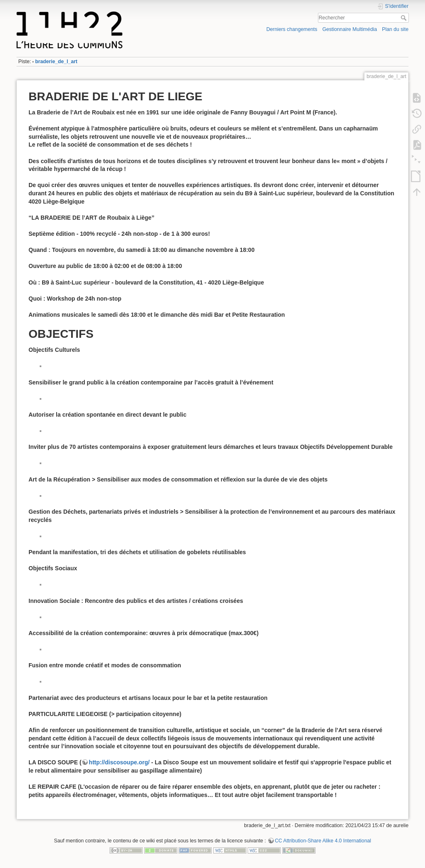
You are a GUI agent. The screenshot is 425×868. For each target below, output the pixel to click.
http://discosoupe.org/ (119, 762)
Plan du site (395, 29)
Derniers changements (292, 29)
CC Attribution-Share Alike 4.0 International (323, 841)
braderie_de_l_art (56, 62)
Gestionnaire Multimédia (350, 29)
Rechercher (405, 18)
